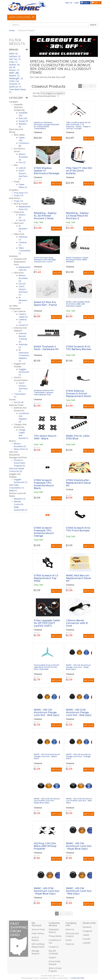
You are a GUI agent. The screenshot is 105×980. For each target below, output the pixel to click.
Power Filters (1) (23, 186)
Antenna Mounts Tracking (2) (23, 338)
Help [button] (85, 3)
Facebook (87, 927)
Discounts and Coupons (72, 935)
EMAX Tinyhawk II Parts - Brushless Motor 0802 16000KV (78, 260)
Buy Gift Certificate (53, 952)
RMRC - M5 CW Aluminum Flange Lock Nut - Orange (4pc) (78, 756)
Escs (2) (22, 162)
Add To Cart (56, 139)
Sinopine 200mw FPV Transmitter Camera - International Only (44, 392)
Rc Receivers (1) (23, 229)
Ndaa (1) (13, 491)
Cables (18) (22, 139)
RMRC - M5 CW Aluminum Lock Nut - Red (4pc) (79, 891)
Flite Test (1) (15, 59)
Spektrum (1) (15, 87)
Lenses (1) (23, 325)
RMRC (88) (14, 73)
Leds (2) (22, 168)
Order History (38, 933)
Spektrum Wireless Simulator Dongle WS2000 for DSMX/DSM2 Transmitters (46, 125)
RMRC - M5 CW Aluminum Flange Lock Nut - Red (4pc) (47, 712)
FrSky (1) (13, 62)
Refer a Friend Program (55, 970)
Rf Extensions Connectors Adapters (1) (24, 355)
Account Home (38, 929)
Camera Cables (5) (23, 315)
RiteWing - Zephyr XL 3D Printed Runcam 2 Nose (45, 216)
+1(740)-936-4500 (77, 978)
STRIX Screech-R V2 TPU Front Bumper (78, 529)
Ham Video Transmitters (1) (16, 486)
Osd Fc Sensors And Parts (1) (23, 175)
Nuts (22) (23, 118)
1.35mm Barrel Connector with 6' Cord (77, 623)
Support (52, 957)
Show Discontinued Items (45, 96)
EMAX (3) (13, 54)
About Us (70, 929)
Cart (96, 3)
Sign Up (69, 3)
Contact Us (54, 947)
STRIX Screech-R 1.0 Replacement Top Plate (46, 578)
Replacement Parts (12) (25, 208)
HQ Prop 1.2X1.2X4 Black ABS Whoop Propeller (45, 846)
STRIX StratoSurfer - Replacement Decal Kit (78, 483)
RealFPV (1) (14, 76)
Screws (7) (23, 121)
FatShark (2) (15, 56)
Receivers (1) (20, 499)
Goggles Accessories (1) (24, 372)
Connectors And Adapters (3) (24, 417)
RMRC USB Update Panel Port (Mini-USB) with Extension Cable (78, 304)
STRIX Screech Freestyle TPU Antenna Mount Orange (44, 532)
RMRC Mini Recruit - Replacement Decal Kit (78, 578)
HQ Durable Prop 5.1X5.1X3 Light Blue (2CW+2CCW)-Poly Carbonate (46, 667)
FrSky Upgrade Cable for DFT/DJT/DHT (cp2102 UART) (47, 623)
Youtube (87, 939)
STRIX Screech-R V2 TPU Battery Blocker (79, 348)
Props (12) (19, 195)
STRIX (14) (14, 81)
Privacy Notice (55, 936)
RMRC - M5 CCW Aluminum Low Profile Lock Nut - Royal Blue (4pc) (47, 801)
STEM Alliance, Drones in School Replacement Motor (79, 393)
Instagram (87, 931)
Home (12, 30)
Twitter (86, 935)
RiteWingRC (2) (16, 78)
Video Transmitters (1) (25, 251)
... (87, 86)
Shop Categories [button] (22, 17)
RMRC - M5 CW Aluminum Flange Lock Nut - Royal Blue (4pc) (78, 667)
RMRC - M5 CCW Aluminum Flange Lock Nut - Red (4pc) (79, 712)
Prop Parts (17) (21, 193)
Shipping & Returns (54, 931)
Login (77, 3)
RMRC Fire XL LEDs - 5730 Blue (78, 437)
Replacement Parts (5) (25, 269)
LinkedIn (87, 943)
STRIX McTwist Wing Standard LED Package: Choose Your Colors (45, 260)
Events (69, 940)
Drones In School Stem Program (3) (19, 463)
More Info (57, 273)
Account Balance (35, 939)
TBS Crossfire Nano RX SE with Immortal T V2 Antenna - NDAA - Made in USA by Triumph (78, 125)
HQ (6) (12, 67)
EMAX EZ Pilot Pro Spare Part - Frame (45, 304)
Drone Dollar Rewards (55, 963)
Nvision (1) (14, 70)
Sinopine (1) (15, 84)
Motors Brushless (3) (23, 157)
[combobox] (49, 25)
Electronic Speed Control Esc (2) (16, 470)
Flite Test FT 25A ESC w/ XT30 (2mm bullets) (79, 171)
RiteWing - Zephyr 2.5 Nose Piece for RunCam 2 (77, 216)
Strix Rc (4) (19, 402)
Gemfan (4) (14, 65)
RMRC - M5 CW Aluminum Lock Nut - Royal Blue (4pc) (79, 846)
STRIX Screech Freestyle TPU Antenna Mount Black (44, 484)
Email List (70, 944)
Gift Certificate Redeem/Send (38, 945)
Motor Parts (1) (21, 449)
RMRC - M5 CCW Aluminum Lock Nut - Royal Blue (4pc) (47, 891)
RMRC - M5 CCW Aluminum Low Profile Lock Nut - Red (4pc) (79, 801)
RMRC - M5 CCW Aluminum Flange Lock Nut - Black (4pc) (47, 756)
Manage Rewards (36, 952)
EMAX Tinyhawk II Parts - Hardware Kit (46, 348)
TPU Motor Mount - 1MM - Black (46, 437)
